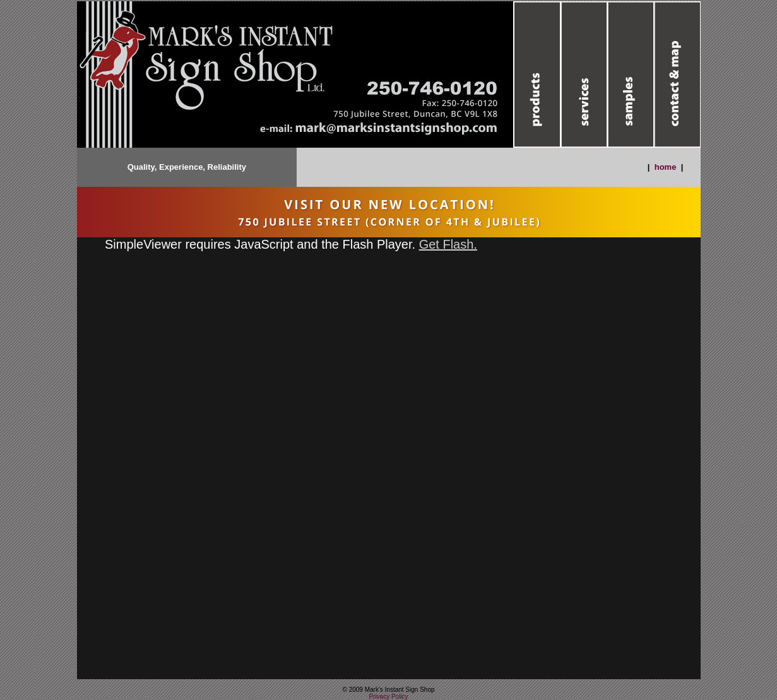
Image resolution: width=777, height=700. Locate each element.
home (666, 167)
